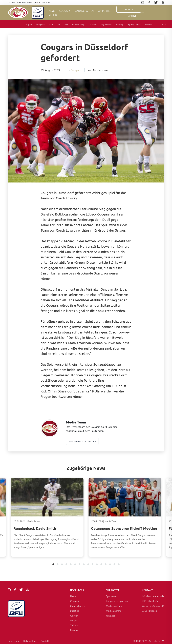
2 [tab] (58, 564)
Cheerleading (78, 24)
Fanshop (75, 630)
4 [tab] (66, 564)
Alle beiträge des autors (82, 441)
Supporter (104, 11)
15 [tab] (114, 564)
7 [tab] (80, 564)
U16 (59, 24)
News (52, 11)
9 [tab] (88, 564)
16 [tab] (119, 564)
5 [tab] (71, 564)
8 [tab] (84, 564)
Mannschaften (84, 11)
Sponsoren (112, 596)
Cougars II (41, 24)
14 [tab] (110, 564)
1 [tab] (53, 564)
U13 (66, 24)
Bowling (120, 24)
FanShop (132, 16)
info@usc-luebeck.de (153, 596)
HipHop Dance (134, 24)
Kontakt (45, 641)
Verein (53, 15)
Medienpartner (114, 606)
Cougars (65, 11)
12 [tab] (101, 564)
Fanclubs (111, 616)
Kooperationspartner (117, 601)
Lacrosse (92, 24)
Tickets (129, 9)
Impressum (14, 641)
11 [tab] (97, 564)
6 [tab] (75, 564)
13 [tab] (106, 564)
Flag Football (106, 24)
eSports (148, 24)
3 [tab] (62, 564)
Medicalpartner (114, 611)
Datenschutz (30, 641)
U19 (51, 24)
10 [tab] (93, 564)
